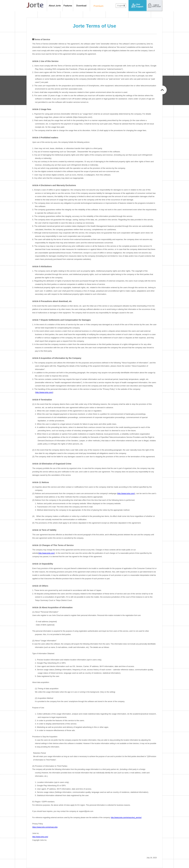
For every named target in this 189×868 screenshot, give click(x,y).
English (120, 6)
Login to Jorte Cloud (155, 6)
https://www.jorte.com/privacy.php (45, 827)
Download (82, 6)
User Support (138, 6)
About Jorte (55, 6)
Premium (98, 6)
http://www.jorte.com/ (44, 392)
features (68, 6)
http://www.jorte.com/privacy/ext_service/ (126, 818)
